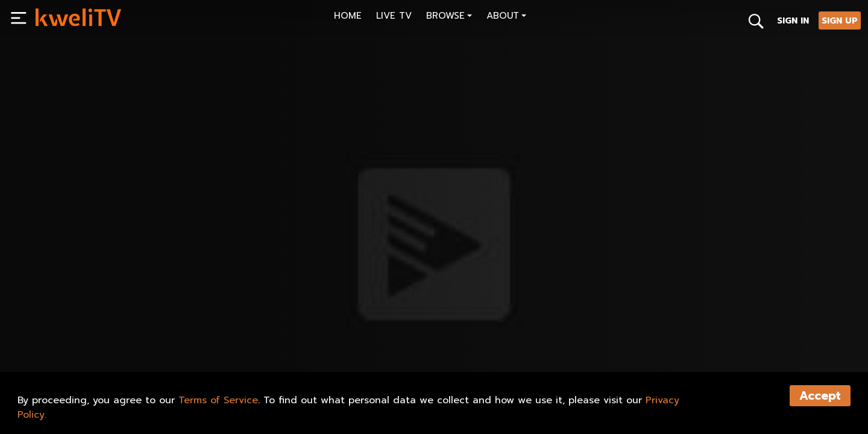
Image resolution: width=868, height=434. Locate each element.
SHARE (107, 335)
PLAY (56, 335)
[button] (449, 17)
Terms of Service (218, 400)
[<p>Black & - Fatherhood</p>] (233, 308)
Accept (820, 396)
